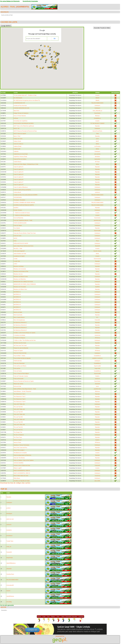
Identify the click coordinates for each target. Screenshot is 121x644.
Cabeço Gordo (17, 141)
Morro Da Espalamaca (19, 320)
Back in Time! (17, 136)
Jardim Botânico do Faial (20, 254)
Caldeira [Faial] (17, 146)
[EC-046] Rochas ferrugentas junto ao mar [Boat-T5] (27, 100)
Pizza (97, 241)
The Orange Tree (18, 432)
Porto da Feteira (18, 371)
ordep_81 (9, 547)
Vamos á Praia (17, 442)
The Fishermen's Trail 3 (19, 399)
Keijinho (97, 376)
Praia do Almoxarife (18, 379)
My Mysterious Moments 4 (20, 330)
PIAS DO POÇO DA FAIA (20, 353)
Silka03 (97, 98)
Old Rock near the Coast (20, 343)
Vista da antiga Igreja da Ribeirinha (22, 455)
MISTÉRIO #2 (17, 294)
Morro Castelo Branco (19, 317)
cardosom (97, 192)
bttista (97, 144)
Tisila (97, 134)
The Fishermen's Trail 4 (19, 402)
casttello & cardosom (97, 358)
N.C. (97, 317)
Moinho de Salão (18, 312)
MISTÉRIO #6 (17, 305)
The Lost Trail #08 (18, 422)
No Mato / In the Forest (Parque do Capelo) (24, 333)
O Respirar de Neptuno (19, 338)
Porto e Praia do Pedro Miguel (21, 374)
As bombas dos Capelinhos (20, 121)
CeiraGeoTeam (10, 574)
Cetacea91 (97, 465)
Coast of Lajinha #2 (18, 169)
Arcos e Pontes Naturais (20, 116)
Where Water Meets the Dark (21, 476)
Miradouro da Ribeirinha (20, 279)
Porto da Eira (17, 368)
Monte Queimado (18, 315)
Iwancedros (97, 159)
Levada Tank (17, 261)
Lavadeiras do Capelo (19, 256)
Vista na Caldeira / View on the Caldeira (24, 460)
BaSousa (97, 391)
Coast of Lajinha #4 (18, 174)
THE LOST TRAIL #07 (19, 419)
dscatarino (9, 530)
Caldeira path (17, 149)
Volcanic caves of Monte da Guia (22, 465)
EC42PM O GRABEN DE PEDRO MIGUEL (24, 202)
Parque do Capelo (18, 351)
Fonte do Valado (18, 225)
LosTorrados (97, 146)
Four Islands (17, 228)
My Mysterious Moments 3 (20, 328)
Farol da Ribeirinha (18, 218)
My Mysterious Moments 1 (20, 322)
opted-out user (10, 519)
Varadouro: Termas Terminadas (21, 445)
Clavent (8, 591)
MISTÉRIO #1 (17, 292)
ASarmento (23, 7)
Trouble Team (10, 541)
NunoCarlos (97, 113)
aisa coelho (97, 481)
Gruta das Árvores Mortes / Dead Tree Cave (25, 233)
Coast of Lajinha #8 (18, 185)
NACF (97, 141)
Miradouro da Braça (19, 266)
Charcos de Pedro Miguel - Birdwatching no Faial (26, 164)
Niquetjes (97, 126)
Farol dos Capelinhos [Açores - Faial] (23, 220)
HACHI (15, 238)
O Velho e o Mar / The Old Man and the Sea (25, 340)
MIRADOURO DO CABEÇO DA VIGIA (23, 282)
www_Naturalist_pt (97, 111)
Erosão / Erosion (18, 210)
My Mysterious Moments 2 (20, 325)
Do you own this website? (33, 39)
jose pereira (97, 154)
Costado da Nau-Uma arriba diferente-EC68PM (25, 195)
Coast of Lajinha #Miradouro (21, 187)
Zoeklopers (97, 105)
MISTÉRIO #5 (17, 302)
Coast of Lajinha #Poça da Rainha (22, 190)
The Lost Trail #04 (18, 412)
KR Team (97, 162)
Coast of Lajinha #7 (18, 182)
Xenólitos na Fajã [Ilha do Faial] (21, 481)
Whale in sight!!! (18, 468)
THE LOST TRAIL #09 (19, 425)
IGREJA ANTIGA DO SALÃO (21, 243)
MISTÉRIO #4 (17, 299)
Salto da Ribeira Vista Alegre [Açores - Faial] (25, 389)
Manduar (97, 116)
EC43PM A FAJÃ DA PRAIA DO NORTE (24, 205)
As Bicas (16, 118)
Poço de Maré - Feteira (19, 356)
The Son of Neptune (19, 435)
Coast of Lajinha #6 (18, 180)
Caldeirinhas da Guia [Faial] (21, 154)
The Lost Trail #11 (18, 430)
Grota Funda (17, 231)
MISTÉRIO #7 (17, 307)
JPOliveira (97, 338)
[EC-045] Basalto (18, 98)
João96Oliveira (10, 596)
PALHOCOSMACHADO (97, 103)
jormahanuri (9, 536)
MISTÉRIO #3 (17, 297)
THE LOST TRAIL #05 (19, 414)
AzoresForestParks (97, 131)
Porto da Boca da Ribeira (20, 366)
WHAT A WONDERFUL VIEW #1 (22, 471)
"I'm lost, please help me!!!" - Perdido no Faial (25, 95)
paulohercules (97, 220)
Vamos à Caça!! (18, 440)
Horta (15, 241)
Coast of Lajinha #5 (18, 177)
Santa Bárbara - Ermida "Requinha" (23, 391)
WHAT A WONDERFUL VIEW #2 (22, 473)
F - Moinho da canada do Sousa (22, 213)
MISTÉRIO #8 (17, 310)
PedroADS (97, 320)
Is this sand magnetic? (19, 251)
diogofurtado (10, 558)
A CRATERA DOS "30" (19, 103)
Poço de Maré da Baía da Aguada (22, 358)
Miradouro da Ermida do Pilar (21, 271)
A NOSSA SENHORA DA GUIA (21, 108)
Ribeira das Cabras (18, 384)
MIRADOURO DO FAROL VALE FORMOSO (25, 284)
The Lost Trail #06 (18, 417)
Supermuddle (97, 231)
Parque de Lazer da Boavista (21, 348)
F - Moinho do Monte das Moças (22, 215)
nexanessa (97, 335)
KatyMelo (97, 287)
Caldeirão (16, 151)
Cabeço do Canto (18, 139)
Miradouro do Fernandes (20, 287)
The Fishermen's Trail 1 (19, 394)
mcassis (97, 95)
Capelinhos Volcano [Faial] (20, 157)
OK (55, 39)
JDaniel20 (97, 246)
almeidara (97, 157)
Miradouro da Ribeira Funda (21, 277)
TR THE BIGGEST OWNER (97, 123)
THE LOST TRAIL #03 (19, 409)
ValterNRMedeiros (11, 563)
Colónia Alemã (17, 192)
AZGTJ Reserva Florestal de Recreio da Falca (25, 131)
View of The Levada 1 (19, 450)
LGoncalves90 (10, 585)
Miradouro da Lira (18, 274)
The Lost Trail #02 (18, 407)
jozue (97, 139)
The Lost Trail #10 (18, 427)
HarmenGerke (97, 259)
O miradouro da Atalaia (19, 335)
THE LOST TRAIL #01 (19, 404)
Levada (15, 259)
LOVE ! (15, 264)
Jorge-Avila (97, 368)
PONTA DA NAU (18, 361)
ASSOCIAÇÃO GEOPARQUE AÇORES (24, 123)
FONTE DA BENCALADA (20, 223)
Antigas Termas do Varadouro (21, 113)
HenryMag (9, 602)
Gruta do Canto (17, 236)
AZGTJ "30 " (17, 128)
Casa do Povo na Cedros (20, 159)
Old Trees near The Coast (20, 345)
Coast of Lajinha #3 (18, 172)
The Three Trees (18, 437)
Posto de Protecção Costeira (21, 376)
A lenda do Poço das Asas (20, 105)
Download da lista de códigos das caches (15, 483)
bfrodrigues (9, 514)
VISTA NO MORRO (18, 463)
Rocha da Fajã (17, 386)
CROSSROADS (18, 197)
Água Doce (16, 111)
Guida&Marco (97, 118)
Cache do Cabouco (18, 144)
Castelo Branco (17, 162)
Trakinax (97, 348)
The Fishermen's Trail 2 (19, 396)
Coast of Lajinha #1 (18, 167)
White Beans (17, 478)
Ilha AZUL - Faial (18, 248)
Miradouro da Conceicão (20, 269)
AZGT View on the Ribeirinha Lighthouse (24, 126)
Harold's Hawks (97, 251)
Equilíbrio (16, 208)
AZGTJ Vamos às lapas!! (20, 134)
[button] (42, 55)
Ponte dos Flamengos (19, 363)
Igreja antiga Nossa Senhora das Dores (23, 246)
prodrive (8, 508)
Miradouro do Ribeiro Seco (20, 289)
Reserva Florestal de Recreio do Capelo (24, 381)
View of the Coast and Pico (20, 448)
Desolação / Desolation (19, 200)
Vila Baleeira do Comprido (20, 453)
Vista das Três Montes (19, 458)
